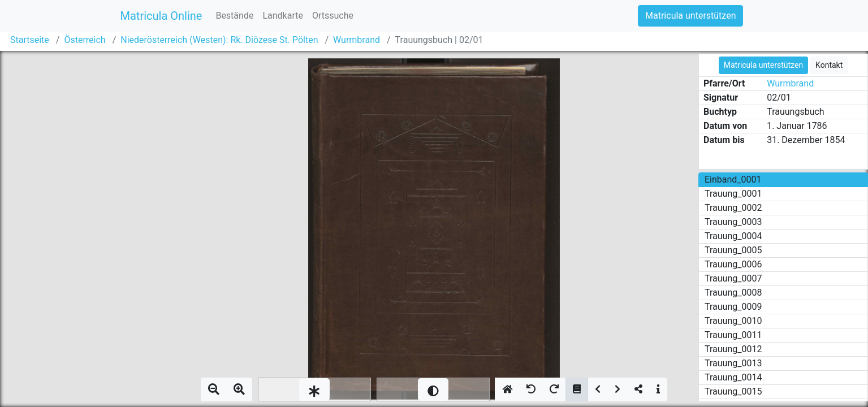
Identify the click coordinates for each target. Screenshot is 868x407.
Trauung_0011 (733, 335)
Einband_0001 (733, 179)
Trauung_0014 (733, 377)
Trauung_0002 (733, 208)
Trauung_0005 (733, 250)
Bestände (234, 16)
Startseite (30, 40)
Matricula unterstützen (690, 16)
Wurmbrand (357, 40)
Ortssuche (333, 16)
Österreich (85, 40)
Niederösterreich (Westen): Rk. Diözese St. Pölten (219, 40)
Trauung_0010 (733, 321)
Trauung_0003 (733, 222)
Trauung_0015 (733, 391)
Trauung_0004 (733, 236)
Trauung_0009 (733, 307)
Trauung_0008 (733, 293)
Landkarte (283, 16)
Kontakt (829, 65)
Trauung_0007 (733, 278)
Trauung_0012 (733, 349)
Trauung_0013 (733, 363)
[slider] (314, 389)
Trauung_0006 (733, 264)
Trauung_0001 (733, 194)
